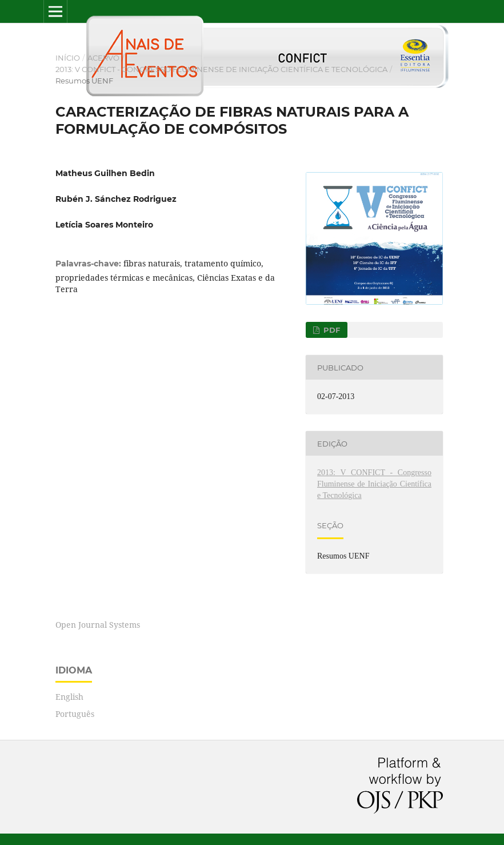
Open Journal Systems (98, 625)
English (69, 697)
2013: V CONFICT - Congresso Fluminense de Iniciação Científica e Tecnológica (221, 69)
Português (75, 714)
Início (68, 58)
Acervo (103, 58)
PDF (331, 330)
